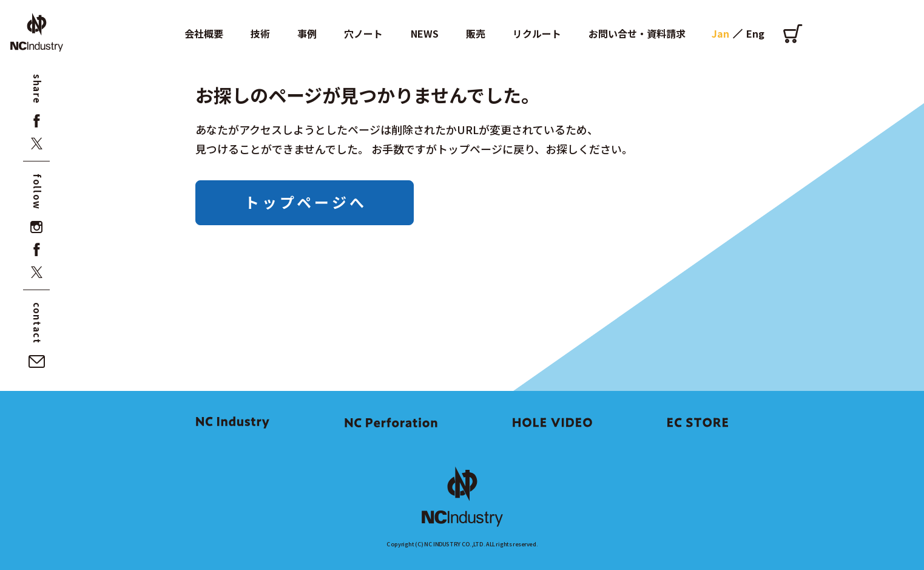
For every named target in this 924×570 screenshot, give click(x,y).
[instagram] (37, 227)
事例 (307, 33)
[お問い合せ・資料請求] (37, 361)
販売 (476, 33)
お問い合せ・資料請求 (637, 33)
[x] (37, 144)
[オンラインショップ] (793, 33)
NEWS (425, 33)
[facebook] (37, 121)
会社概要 (204, 33)
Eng (755, 33)
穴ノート (363, 33)
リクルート (537, 33)
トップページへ (306, 202)
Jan (720, 33)
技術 (260, 33)
